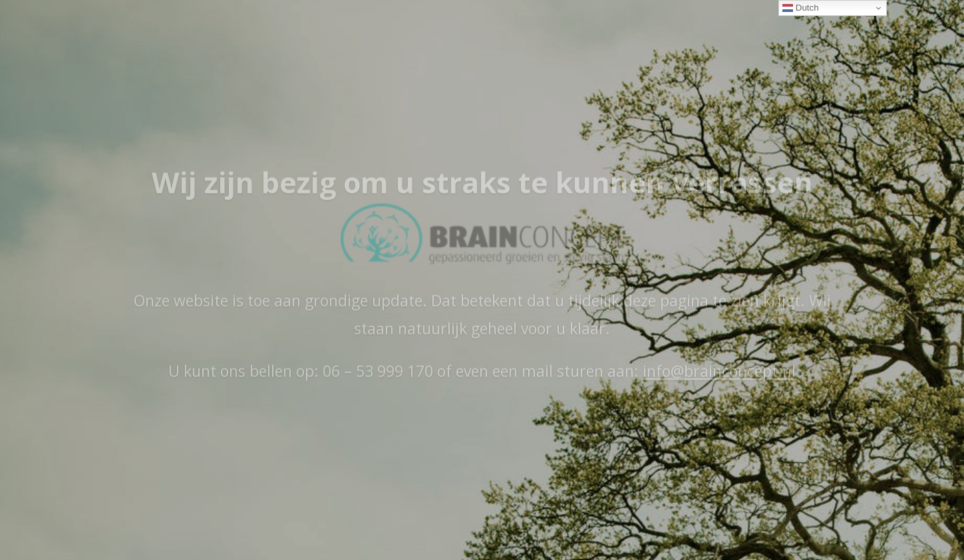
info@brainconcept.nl (719, 385)
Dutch (801, 8)
